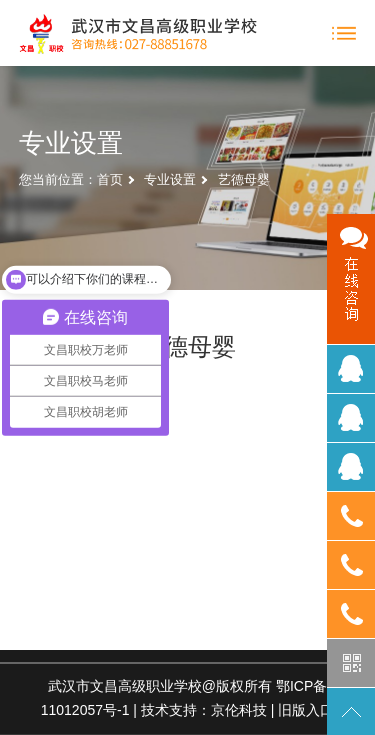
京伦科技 (239, 710)
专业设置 (170, 179)
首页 (110, 179)
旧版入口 (306, 710)
